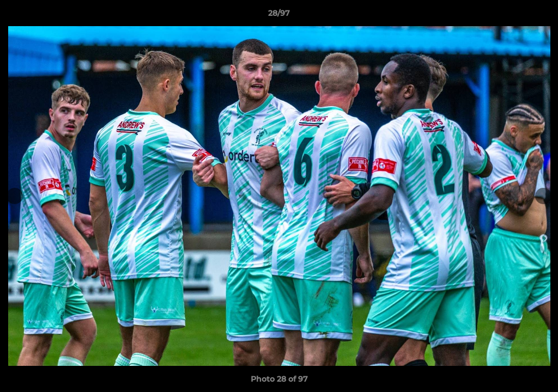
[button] (538, 16)
